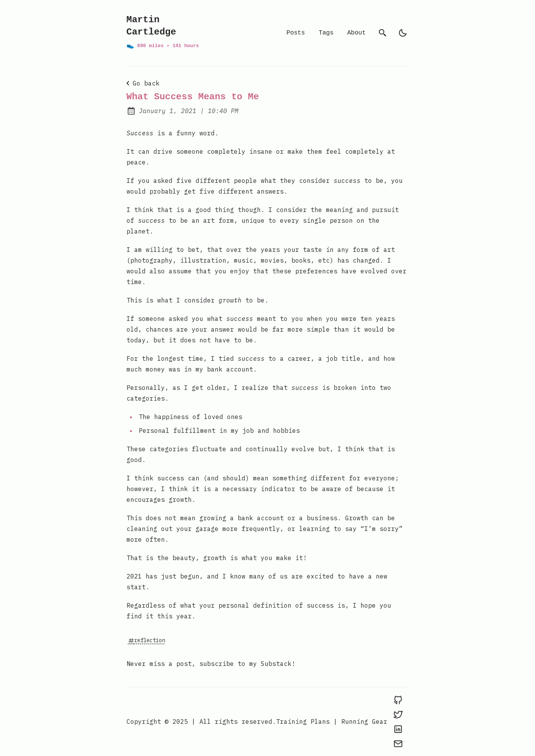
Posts (296, 33)
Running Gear (364, 721)
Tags (326, 33)
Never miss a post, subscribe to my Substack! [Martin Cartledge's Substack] (211, 664)
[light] (403, 33)
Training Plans (303, 721)
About (356, 33)
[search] (383, 33)
